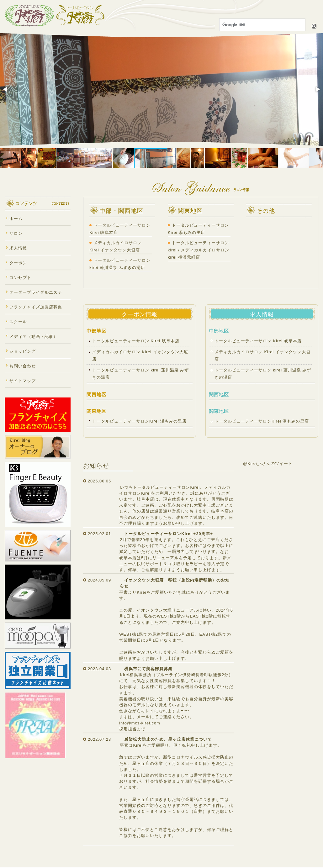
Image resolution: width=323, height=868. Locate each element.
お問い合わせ (23, 366)
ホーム (16, 219)
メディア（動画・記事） (34, 337)
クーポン (18, 263)
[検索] (262, 25)
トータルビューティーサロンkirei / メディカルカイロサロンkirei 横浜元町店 (199, 250)
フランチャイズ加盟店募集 (36, 307)
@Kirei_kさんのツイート (268, 463)
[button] (6, 89)
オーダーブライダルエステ (36, 292)
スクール (18, 322)
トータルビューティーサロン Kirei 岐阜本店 (138, 341)
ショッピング (23, 351)
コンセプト (20, 278)
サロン (16, 233)
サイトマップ (23, 381)
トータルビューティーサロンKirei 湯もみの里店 (139, 421)
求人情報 (18, 248)
